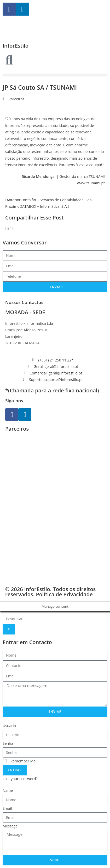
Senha (8, 743)
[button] (55, 75)
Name (8, 790)
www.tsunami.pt (91, 183)
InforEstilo (16, 46)
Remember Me (19, 761)
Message (10, 826)
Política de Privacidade (64, 594)
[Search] (9, 629)
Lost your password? (20, 779)
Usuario (9, 726)
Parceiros (17, 99)
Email (7, 808)
